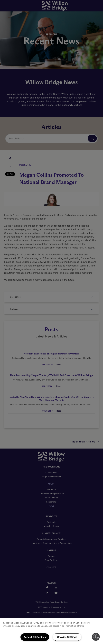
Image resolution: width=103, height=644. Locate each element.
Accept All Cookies (35, 637)
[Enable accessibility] (96, 637)
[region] (52, 631)
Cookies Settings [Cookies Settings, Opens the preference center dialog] (67, 637)
